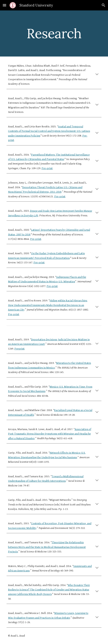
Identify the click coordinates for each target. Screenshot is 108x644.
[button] (4, 5)
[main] (54, 33)
